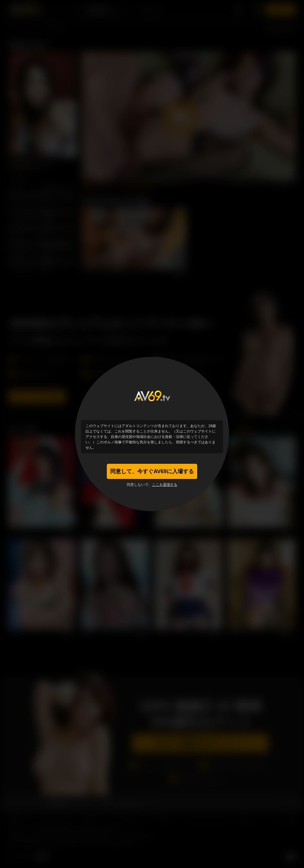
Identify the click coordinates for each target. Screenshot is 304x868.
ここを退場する (165, 485)
